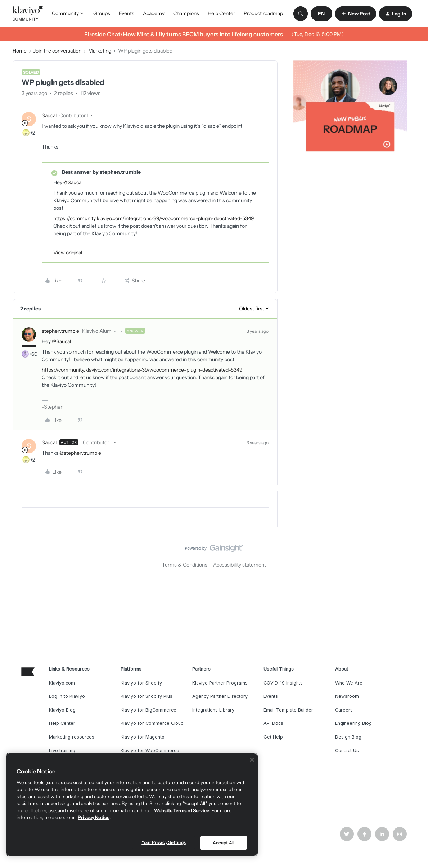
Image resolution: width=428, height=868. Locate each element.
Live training (62, 751)
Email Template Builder (288, 710)
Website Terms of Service (182, 810)
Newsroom (347, 696)
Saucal (49, 115)
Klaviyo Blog (62, 710)
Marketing (100, 51)
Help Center (221, 13)
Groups (102, 13)
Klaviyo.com (62, 683)
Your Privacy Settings (164, 842)
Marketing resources (72, 737)
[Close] (252, 760)
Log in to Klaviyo (67, 696)
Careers (344, 710)
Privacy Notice (94, 817)
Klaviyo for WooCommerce (150, 751)
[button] (321, 14)
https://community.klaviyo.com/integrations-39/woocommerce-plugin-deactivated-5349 (154, 218)
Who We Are (349, 683)
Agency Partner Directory (220, 696)
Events (127, 13)
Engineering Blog (353, 723)
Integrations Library (213, 710)
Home (20, 51)
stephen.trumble (60, 331)
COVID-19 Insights (283, 683)
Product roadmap (263, 13)
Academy (154, 13)
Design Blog (348, 737)
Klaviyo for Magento (143, 737)
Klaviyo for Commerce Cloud (152, 723)
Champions (186, 13)
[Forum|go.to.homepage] (28, 14)
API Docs (273, 723)
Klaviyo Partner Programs (220, 683)
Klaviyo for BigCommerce (148, 710)
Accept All (224, 843)
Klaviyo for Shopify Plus (147, 696)
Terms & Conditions (185, 565)
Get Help (273, 737)
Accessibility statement (240, 565)
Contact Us (347, 751)
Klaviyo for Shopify (141, 683)
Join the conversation (57, 51)
